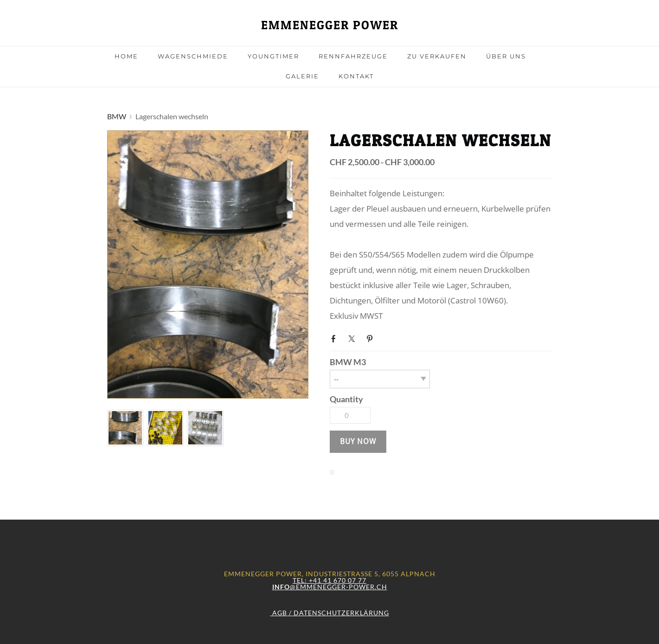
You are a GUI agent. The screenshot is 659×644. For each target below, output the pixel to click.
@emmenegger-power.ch (330, 587)
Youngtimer (273, 56)
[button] (358, 442)
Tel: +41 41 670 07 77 (329, 580)
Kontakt (356, 76)
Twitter (353, 338)
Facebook (335, 338)
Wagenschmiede (193, 56)
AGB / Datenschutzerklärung (330, 613)
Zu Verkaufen (437, 56)
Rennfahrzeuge (353, 56)
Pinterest (371, 338)
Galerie (302, 76)
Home (126, 56)
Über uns (506, 56)
